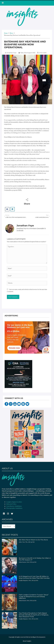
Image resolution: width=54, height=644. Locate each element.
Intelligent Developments (38, 637)
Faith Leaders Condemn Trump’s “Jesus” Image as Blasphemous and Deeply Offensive (34, 597)
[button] (7, 209)
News (11, 33)
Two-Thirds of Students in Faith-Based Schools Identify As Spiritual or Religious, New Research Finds (34, 615)
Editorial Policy (12, 504)
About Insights (27, 641)
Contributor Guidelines (14, 506)
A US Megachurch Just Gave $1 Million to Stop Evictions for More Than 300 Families (34, 577)
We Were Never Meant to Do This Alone (33, 540)
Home (6, 33)
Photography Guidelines (14, 508)
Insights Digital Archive (14, 502)
